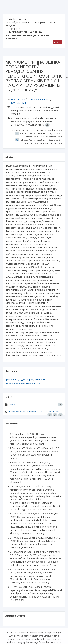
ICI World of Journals (17, 19)
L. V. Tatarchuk (19, 103)
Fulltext (12, 405)
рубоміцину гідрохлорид (20, 380)
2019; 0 (15, 29)
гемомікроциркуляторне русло (23, 383)
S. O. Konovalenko (38, 100)
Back (57, 42)
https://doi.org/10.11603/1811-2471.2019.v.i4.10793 (34, 412)
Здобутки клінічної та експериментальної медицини (31, 24)
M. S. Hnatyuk (18, 100)
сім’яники (40, 380)
